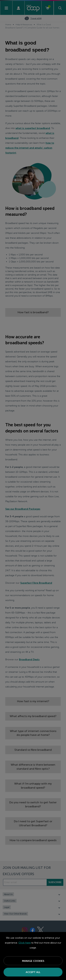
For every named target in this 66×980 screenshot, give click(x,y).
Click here (25, 943)
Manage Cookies (33, 961)
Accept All (33, 972)
